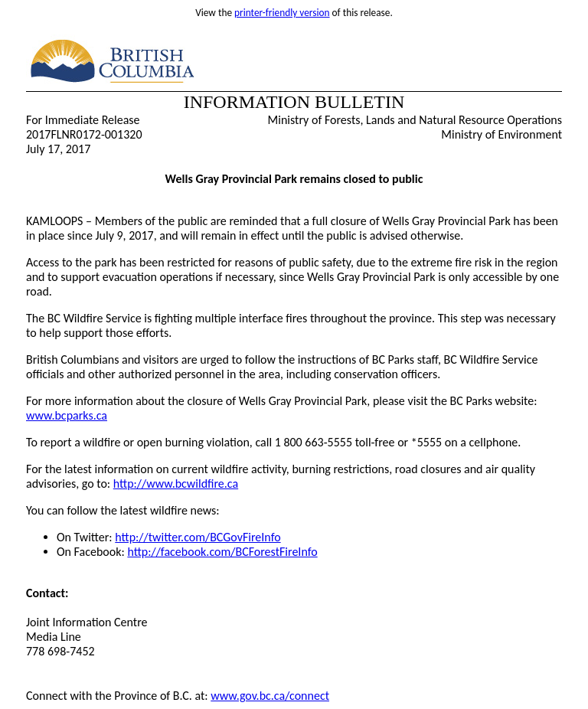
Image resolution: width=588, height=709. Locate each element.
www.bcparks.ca (67, 415)
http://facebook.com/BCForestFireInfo (222, 552)
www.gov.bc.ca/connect (270, 696)
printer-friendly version (282, 13)
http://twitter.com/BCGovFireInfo (198, 537)
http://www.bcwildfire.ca (176, 484)
